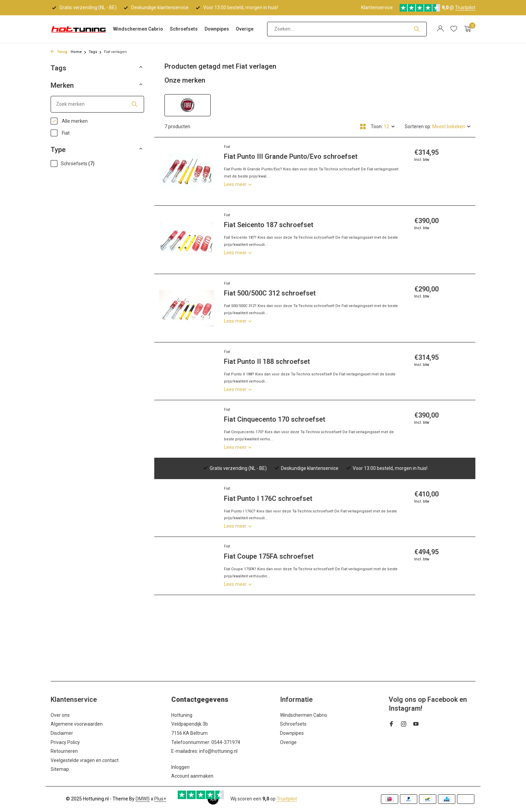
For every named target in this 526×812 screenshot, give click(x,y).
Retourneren (64, 751)
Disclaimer (62, 733)
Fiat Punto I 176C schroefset (268, 498)
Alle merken (69, 121)
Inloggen (180, 767)
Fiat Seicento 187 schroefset (269, 225)
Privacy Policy (65, 742)
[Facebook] (391, 725)
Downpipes (217, 29)
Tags (95, 52)
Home (79, 52)
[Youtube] (416, 725)
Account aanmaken (192, 776)
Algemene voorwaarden (77, 724)
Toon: (377, 126)
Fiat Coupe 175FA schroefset (269, 556)
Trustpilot (465, 7)
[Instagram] (404, 725)
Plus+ (160, 799)
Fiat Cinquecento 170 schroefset (275, 419)
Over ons (60, 715)
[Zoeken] (347, 29)
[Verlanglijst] (454, 29)
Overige (245, 29)
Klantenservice (377, 7)
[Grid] (363, 126)
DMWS (143, 799)
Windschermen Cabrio (138, 29)
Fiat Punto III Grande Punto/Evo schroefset (291, 156)
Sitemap (60, 769)
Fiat (60, 133)
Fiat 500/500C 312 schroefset (270, 293)
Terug (59, 52)
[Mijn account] (440, 29)
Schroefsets (184, 29)
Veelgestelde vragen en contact (85, 760)
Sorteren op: (418, 126)
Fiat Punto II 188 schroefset (267, 361)
